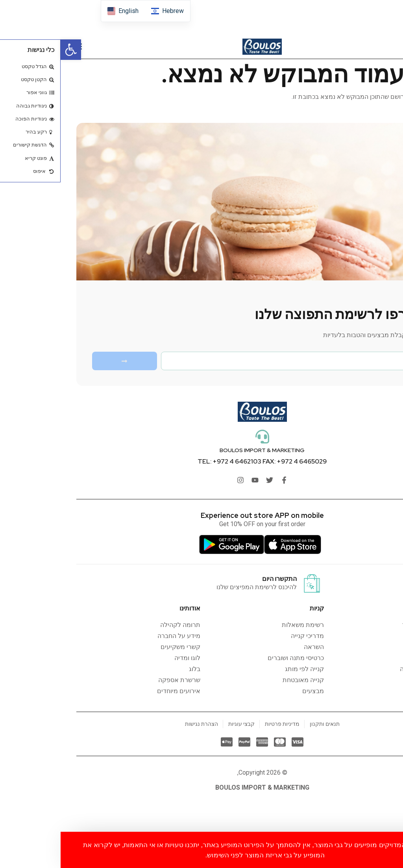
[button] (10, 50)
